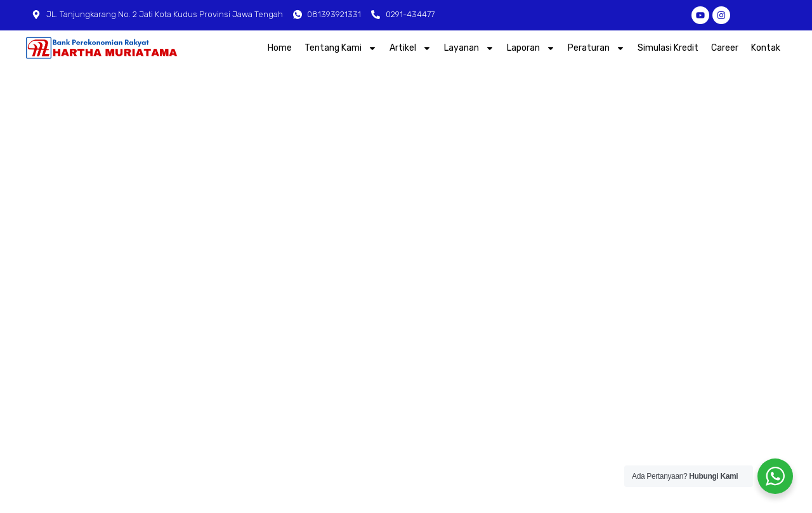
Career (725, 47)
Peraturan (596, 48)
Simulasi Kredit (668, 47)
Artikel (410, 48)
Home (280, 47)
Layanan (469, 48)
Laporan (531, 48)
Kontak (766, 47)
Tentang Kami (341, 48)
